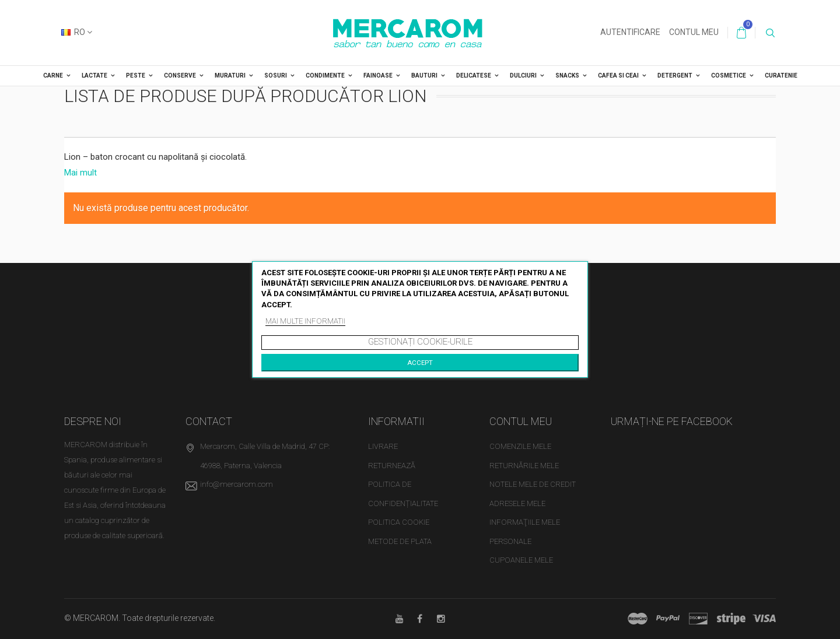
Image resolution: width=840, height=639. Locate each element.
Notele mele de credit (533, 484)
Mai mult (80, 173)
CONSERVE (180, 76)
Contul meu (694, 32)
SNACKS (567, 76)
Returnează (392, 466)
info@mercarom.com (237, 484)
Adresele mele (517, 503)
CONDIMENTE (325, 76)
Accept (420, 363)
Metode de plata (400, 541)
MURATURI (230, 76)
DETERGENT (675, 76)
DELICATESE (474, 76)
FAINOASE (378, 76)
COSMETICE (729, 76)
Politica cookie (399, 522)
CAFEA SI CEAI (618, 76)
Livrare (383, 446)
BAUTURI (424, 76)
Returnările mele (524, 466)
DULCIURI (523, 76)
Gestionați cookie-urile (420, 342)
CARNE (53, 76)
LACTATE (94, 76)
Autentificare (630, 32)
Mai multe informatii (305, 321)
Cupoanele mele (521, 560)
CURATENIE (781, 76)
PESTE (136, 76)
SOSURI (276, 76)
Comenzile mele (520, 446)
